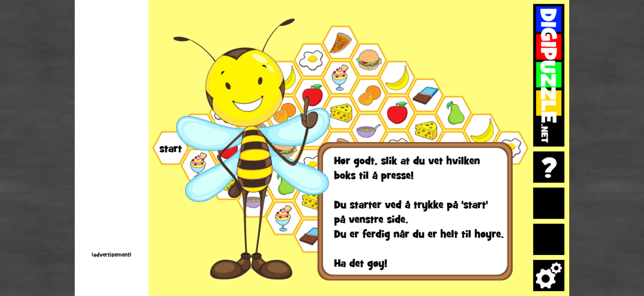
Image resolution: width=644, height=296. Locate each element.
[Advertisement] (112, 127)
